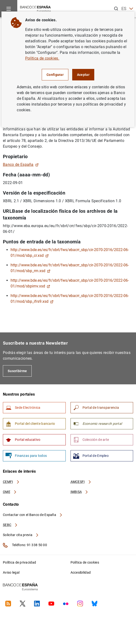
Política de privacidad (19, 562)
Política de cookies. (42, 58)
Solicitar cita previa (21, 535)
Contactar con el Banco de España (33, 515)
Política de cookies (85, 562)
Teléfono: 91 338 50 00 (25, 545)
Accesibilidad (81, 572)
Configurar (55, 75)
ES (127, 9)
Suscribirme (17, 371)
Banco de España (21, 165)
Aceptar (83, 75)
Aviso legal (11, 572)
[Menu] (9, 9)
